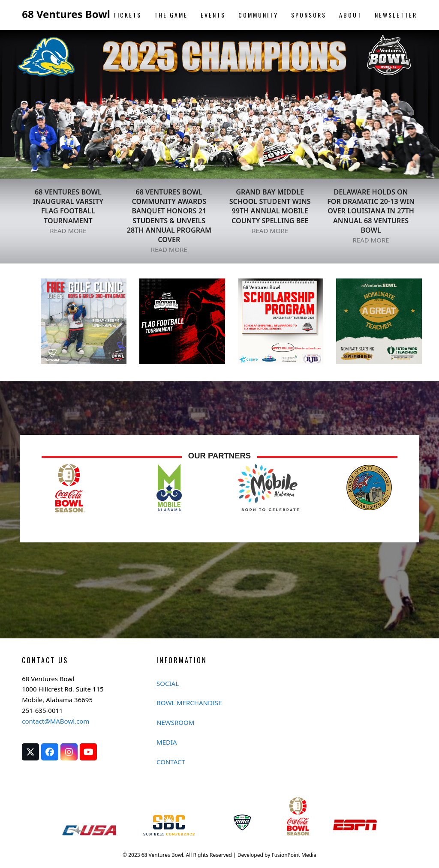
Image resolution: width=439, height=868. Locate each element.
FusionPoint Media (294, 855)
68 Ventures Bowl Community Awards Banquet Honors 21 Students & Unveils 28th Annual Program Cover (169, 216)
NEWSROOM (175, 722)
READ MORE (68, 230)
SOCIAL (168, 683)
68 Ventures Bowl (66, 14)
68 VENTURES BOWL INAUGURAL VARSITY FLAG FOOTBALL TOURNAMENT (68, 206)
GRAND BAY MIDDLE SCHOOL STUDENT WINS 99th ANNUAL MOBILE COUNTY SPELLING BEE (270, 206)
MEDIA (167, 742)
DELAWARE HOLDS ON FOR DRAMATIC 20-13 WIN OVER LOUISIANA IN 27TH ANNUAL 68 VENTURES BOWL (371, 211)
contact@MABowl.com (56, 721)
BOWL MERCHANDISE (189, 703)
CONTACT (171, 762)
